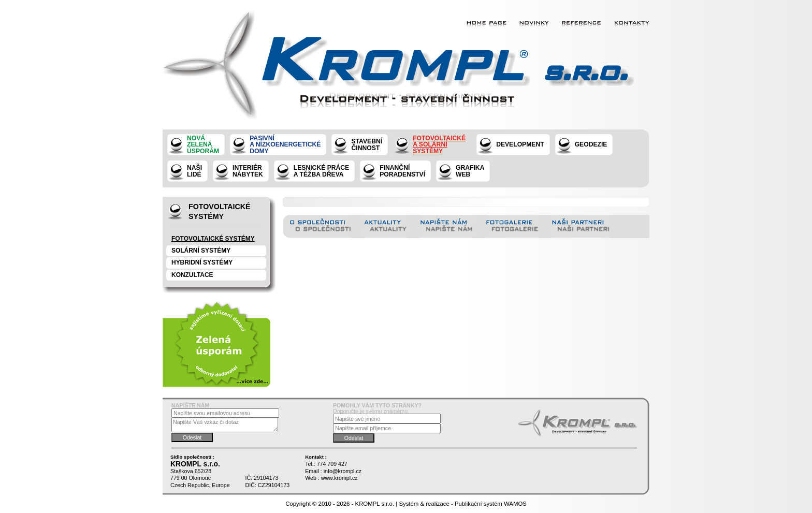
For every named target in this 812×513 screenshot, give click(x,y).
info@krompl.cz (343, 471)
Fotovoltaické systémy (213, 239)
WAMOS (515, 504)
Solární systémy (201, 251)
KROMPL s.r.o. (375, 504)
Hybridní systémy (202, 262)
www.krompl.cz (339, 478)
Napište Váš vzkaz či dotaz (225, 425)
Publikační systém (479, 504)
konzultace (192, 275)
